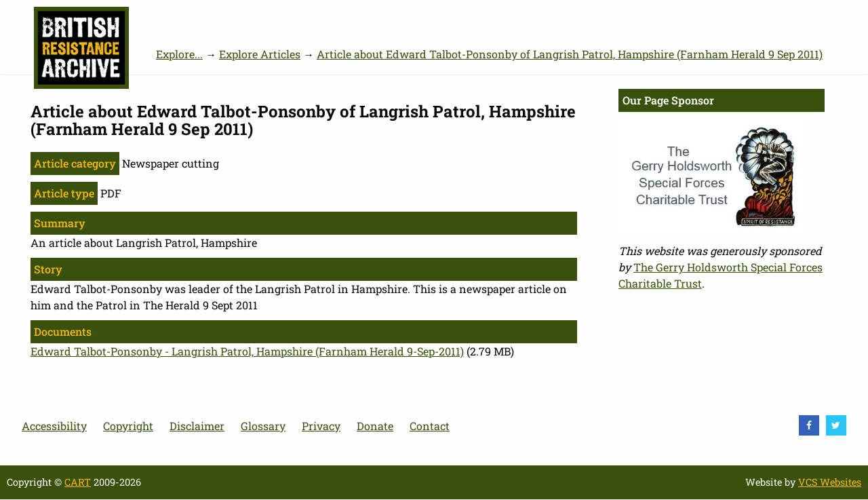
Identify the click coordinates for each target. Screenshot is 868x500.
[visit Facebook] (809, 425)
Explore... (179, 54)
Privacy (321, 426)
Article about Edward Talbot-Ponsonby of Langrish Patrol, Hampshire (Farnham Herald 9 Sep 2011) (570, 54)
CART (78, 482)
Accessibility (54, 426)
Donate (375, 426)
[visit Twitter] (836, 425)
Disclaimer (197, 426)
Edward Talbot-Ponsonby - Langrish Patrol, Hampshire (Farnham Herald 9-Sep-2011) (247, 351)
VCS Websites (830, 482)
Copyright (128, 426)
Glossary (263, 426)
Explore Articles (260, 54)
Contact (430, 426)
